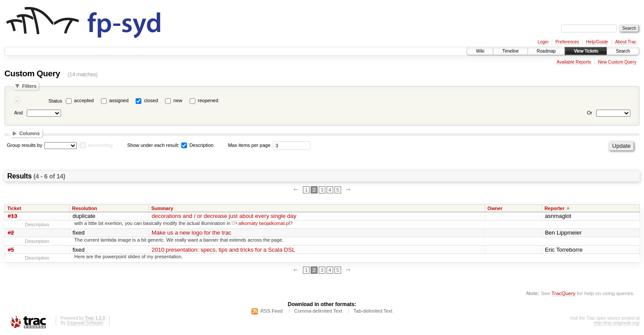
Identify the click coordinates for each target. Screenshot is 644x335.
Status (55, 101)
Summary (162, 208)
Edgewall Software (85, 323)
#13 (13, 216)
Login (543, 42)
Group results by (25, 145)
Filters (29, 86)
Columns (30, 133)
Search (623, 51)
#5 (11, 250)
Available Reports (574, 62)
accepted (84, 100)
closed (151, 100)
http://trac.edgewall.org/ (617, 323)
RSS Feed (272, 311)
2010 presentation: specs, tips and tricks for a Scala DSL (224, 250)
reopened (208, 100)
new (178, 100)
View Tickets (586, 51)
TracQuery (563, 293)
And (18, 113)
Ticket (14, 208)
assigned (119, 100)
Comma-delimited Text (318, 311)
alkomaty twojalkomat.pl (261, 223)
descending (100, 145)
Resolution (85, 208)
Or (590, 113)
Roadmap (546, 51)
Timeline (510, 51)
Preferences (567, 42)
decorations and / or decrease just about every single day (224, 216)
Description (197, 145)
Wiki (480, 51)
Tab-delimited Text (373, 311)
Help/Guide (597, 42)
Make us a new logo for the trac (192, 233)
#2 (11, 233)
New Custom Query (617, 62)
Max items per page (249, 145)
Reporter (554, 208)
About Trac (626, 42)
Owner (495, 208)
